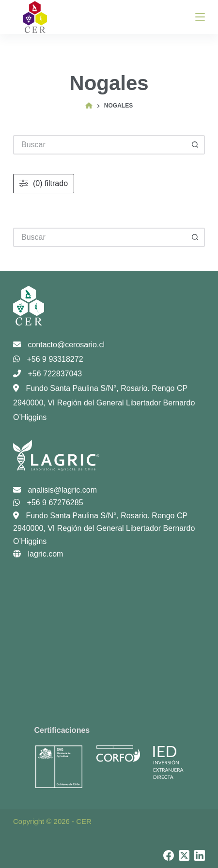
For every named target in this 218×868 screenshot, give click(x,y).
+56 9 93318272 (48, 359)
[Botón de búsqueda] (195, 237)
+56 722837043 (47, 374)
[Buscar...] (99, 237)
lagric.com (38, 554)
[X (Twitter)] (184, 855)
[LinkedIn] (200, 855)
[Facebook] (169, 855)
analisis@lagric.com (55, 490)
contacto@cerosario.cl (59, 345)
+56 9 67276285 (48, 503)
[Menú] (200, 17)
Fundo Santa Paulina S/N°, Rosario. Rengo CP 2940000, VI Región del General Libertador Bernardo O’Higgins (104, 403)
